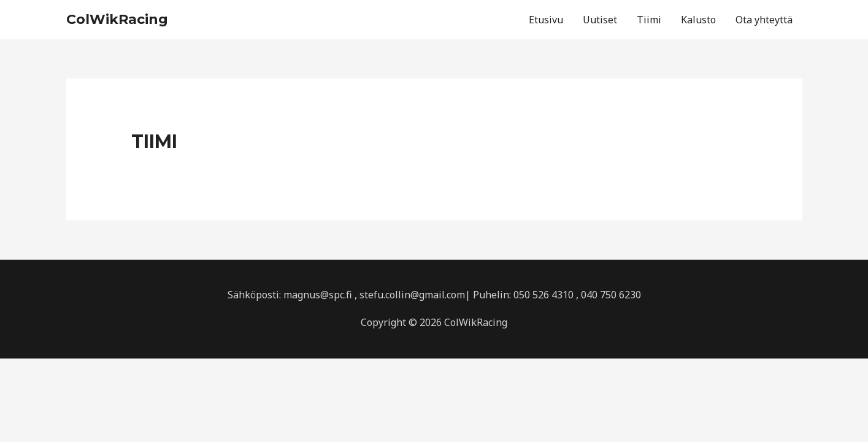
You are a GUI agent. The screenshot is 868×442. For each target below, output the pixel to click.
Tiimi (649, 20)
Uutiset (600, 20)
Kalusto (698, 20)
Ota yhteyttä (764, 20)
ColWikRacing (117, 19)
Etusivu (546, 20)
